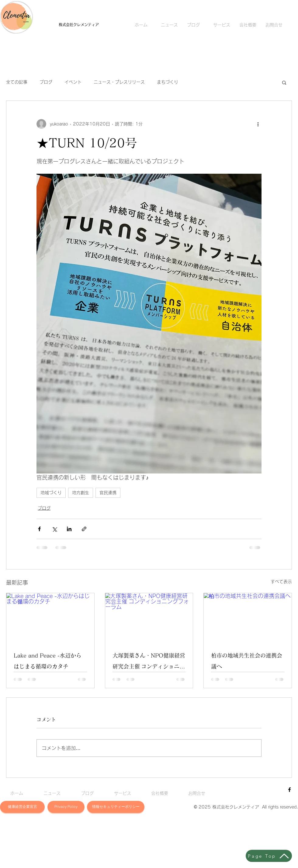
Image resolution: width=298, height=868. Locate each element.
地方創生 (81, 493)
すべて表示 (281, 582)
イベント (73, 82)
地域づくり (51, 493)
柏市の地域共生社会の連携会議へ (247, 661)
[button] (284, 82)
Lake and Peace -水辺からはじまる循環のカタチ (48, 661)
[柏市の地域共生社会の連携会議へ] (248, 618)
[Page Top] (269, 856)
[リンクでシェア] (84, 529)
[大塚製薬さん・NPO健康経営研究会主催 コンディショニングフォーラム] (149, 618)
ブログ (46, 82)
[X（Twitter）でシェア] (54, 529)
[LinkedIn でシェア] (69, 529)
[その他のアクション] (258, 124)
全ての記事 (17, 82)
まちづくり (168, 82)
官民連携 (108, 493)
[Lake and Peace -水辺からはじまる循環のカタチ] (50, 618)
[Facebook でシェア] (39, 529)
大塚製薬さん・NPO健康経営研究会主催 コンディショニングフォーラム (149, 662)
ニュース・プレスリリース (119, 82)
